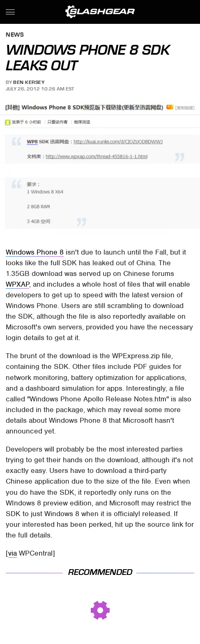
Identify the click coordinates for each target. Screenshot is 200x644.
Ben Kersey (29, 82)
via (13, 553)
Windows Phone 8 (35, 252)
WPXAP (17, 284)
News (15, 35)
